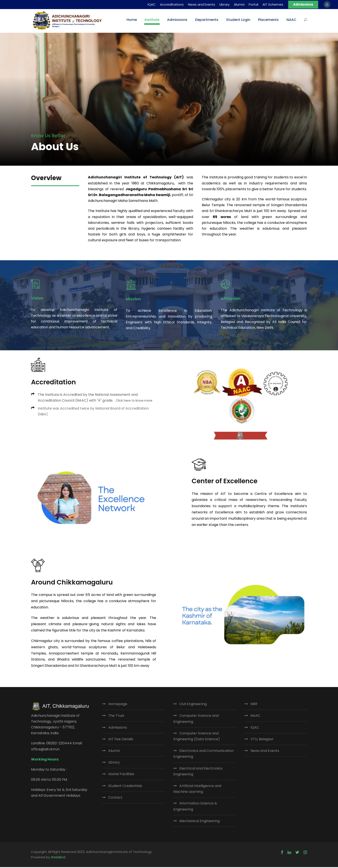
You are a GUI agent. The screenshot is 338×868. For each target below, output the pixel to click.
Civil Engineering (193, 705)
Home (132, 20)
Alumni (239, 4)
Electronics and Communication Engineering (203, 755)
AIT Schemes (273, 4)
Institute (152, 20)
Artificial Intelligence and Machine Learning (197, 790)
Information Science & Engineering (195, 807)
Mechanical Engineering (200, 822)
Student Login (238, 20)
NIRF (254, 705)
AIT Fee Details (121, 740)
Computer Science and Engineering (196, 720)
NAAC (291, 20)
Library (225, 4)
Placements (268, 20)
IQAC (152, 4)
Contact (115, 798)
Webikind (58, 858)
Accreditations (172, 4)
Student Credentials (125, 787)
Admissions (303, 4)
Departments (207, 20)
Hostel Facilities (121, 775)
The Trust (116, 717)
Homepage (118, 705)
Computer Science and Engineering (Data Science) (197, 737)
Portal (253, 4)
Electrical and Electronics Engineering (198, 772)
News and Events (202, 4)
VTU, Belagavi (262, 740)
